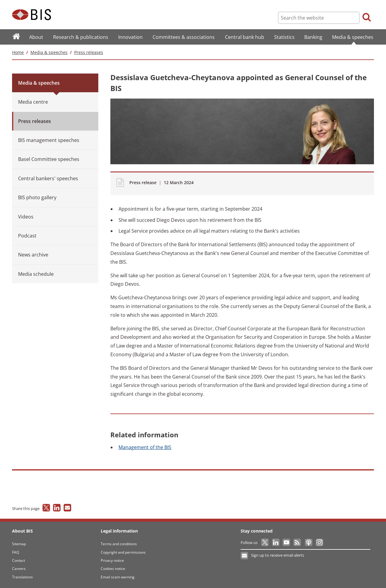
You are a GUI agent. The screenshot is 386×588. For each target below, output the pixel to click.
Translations (22, 577)
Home (18, 52)
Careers (19, 569)
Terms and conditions (119, 544)
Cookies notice (113, 569)
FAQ (16, 552)
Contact (19, 560)
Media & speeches (49, 52)
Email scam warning (118, 577)
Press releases (89, 52)
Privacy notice (112, 560)
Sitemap (19, 544)
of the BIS (145, 447)
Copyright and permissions (123, 552)
